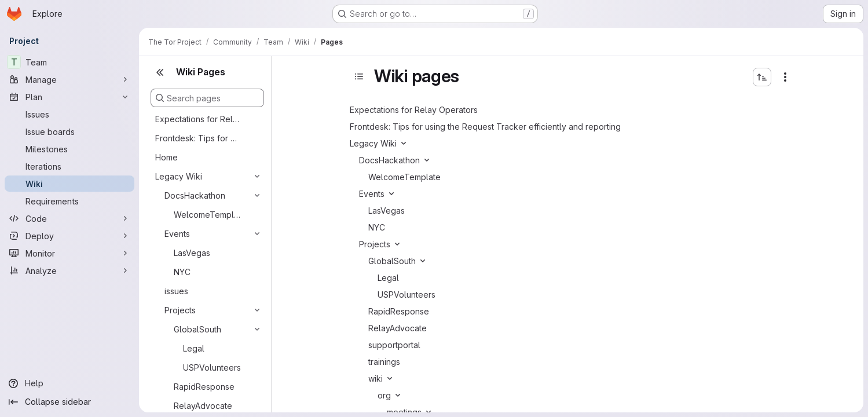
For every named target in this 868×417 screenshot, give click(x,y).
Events (177, 234)
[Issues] (69, 114)
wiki (376, 378)
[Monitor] (69, 253)
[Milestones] (69, 149)
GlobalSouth (197, 329)
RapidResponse (204, 387)
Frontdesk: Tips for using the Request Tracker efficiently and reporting (198, 138)
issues (176, 291)
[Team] (69, 62)
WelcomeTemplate (209, 215)
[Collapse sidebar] (69, 402)
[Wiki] (69, 184)
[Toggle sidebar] (359, 76)
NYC (182, 272)
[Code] (69, 218)
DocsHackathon (195, 195)
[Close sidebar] (160, 72)
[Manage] (69, 79)
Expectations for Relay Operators (198, 119)
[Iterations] (69, 166)
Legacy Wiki (179, 176)
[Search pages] (207, 98)
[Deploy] (69, 236)
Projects (180, 310)
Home (166, 157)
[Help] (69, 383)
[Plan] (69, 97)
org (384, 395)
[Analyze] (69, 270)
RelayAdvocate (203, 406)
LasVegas (192, 253)
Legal (194, 348)
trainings (384, 362)
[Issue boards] (69, 131)
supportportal (394, 345)
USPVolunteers (212, 367)
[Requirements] (69, 201)
